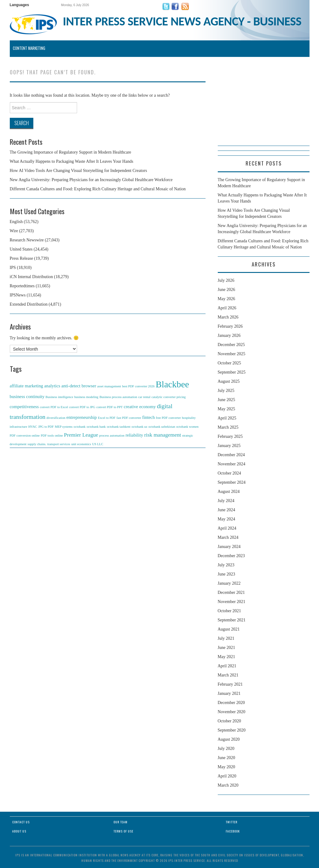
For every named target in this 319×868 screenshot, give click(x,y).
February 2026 (230, 326)
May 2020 (226, 767)
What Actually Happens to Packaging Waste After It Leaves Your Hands (72, 161)
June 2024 (226, 510)
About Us (19, 831)
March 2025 (228, 427)
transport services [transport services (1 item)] (59, 444)
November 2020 (232, 712)
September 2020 (232, 730)
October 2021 (230, 611)
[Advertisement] (264, 107)
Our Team (121, 822)
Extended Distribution (29, 304)
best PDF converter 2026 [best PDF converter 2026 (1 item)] (138, 386)
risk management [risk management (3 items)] (163, 435)
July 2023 (226, 565)
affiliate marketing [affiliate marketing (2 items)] (26, 386)
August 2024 (229, 492)
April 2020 (227, 776)
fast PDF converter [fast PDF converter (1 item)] (129, 418)
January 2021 (229, 693)
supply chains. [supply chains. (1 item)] (37, 444)
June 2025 (226, 400)
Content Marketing (29, 48)
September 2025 (232, 372)
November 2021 (232, 602)
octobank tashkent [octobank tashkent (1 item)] (119, 427)
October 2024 (230, 473)
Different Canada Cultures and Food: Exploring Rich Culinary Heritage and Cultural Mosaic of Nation (98, 189)
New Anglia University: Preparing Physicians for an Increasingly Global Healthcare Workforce (91, 180)
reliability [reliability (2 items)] (134, 435)
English (16, 222)
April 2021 (227, 666)
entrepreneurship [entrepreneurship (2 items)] (82, 417)
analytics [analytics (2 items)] (52, 386)
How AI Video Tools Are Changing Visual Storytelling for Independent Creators (78, 171)
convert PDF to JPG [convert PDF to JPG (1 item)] (82, 407)
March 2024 (228, 537)
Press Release (22, 258)
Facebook (233, 831)
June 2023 (226, 574)
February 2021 (230, 684)
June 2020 (226, 758)
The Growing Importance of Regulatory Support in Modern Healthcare (70, 152)
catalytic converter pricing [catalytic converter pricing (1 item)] (169, 397)
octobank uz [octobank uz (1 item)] (139, 427)
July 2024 (226, 501)
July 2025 (226, 391)
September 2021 (232, 620)
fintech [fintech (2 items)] (148, 417)
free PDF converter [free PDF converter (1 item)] (169, 418)
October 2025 (230, 363)
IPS (13, 268)
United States (21, 249)
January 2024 (229, 547)
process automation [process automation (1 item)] (112, 436)
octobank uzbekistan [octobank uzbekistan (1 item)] (162, 427)
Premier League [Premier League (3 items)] (81, 435)
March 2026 (228, 317)
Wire (14, 231)
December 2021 (231, 592)
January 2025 (229, 446)
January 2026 (229, 335)
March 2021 (228, 675)
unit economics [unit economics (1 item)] (81, 444)
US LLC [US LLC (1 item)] (98, 444)
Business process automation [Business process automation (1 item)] (118, 397)
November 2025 (232, 354)
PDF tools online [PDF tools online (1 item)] (52, 436)
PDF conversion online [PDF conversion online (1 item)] (25, 436)
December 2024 (231, 455)
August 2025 (229, 381)
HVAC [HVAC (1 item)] (33, 427)
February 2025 (230, 436)
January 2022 (229, 583)
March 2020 (228, 785)
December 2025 (231, 345)
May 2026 (226, 299)
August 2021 (229, 629)
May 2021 (226, 657)
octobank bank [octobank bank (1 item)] (96, 427)
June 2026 (226, 290)
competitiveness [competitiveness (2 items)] (24, 407)
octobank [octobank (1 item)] (80, 427)
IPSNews (18, 295)
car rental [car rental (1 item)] (144, 397)
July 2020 (226, 749)
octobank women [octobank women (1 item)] (187, 427)
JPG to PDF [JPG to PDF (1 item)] (46, 427)
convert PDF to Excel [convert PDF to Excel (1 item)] (54, 407)
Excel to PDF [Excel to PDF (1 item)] (107, 418)
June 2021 (226, 648)
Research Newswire (27, 240)
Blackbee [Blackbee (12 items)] (172, 384)
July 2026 (226, 280)
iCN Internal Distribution (32, 277)
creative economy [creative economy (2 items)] (140, 407)
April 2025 (227, 418)
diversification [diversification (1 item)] (56, 418)
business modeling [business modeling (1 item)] (86, 397)
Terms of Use (123, 831)
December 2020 (231, 703)
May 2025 (226, 409)
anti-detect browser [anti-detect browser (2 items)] (79, 386)
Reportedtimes (22, 286)
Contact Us (21, 822)
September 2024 (232, 482)
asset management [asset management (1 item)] (109, 386)
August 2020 (229, 739)
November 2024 (232, 464)
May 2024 (226, 519)
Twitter (232, 822)
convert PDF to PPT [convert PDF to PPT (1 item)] (109, 407)
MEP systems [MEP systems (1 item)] (64, 427)
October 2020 (230, 721)
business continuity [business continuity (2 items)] (27, 397)
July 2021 (226, 638)
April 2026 (227, 308)
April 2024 (227, 528)
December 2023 (231, 556)
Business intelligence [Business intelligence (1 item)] (59, 397)
